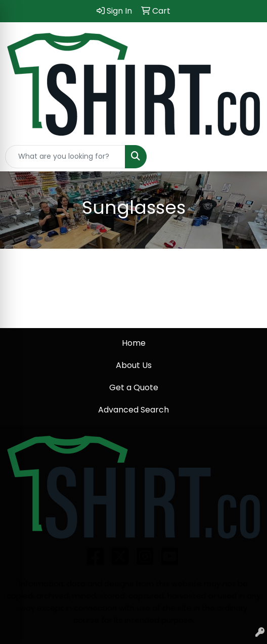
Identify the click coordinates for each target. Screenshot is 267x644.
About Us (134, 365)
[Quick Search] (65, 157)
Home (134, 343)
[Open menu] (247, 157)
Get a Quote (134, 387)
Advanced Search (133, 410)
